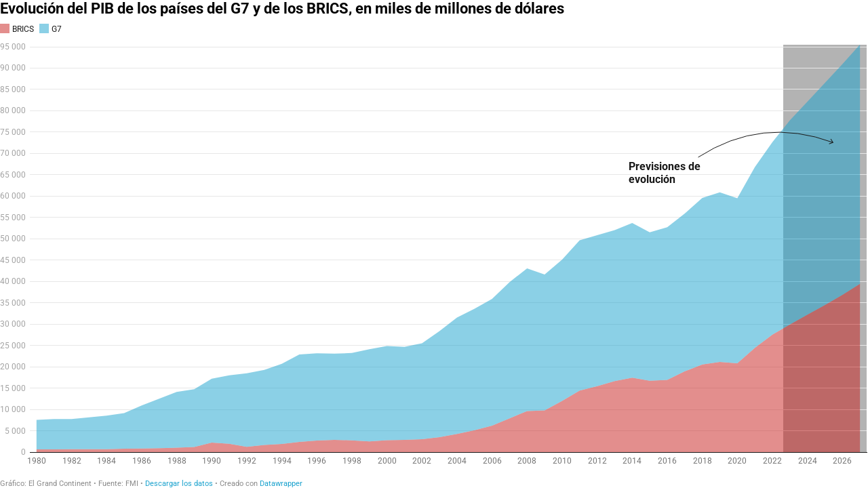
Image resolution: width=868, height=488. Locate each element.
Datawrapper (281, 484)
